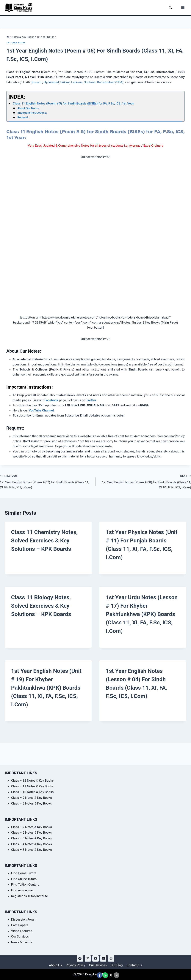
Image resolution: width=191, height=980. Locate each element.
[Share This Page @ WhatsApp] (105, 975)
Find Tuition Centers (25, 884)
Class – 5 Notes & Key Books (32, 838)
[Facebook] (80, 958)
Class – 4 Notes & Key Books (32, 844)
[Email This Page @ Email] (116, 975)
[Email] (103, 958)
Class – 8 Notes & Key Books (32, 803)
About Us (55, 965)
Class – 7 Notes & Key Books (32, 827)
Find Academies (22, 890)
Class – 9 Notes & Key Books (32, 798)
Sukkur (65, 82)
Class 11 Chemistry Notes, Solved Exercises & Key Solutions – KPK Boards (44, 540)
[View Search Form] (170, 7)
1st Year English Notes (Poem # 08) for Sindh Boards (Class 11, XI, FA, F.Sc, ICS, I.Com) (145, 481)
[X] (88, 958)
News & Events (22, 942)
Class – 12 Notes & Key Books (32, 780)
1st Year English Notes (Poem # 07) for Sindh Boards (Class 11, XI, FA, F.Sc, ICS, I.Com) (46, 481)
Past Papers (20, 925)
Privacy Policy (75, 965)
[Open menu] (183, 7)
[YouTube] (95, 958)
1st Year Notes (16, 43)
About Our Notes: (29, 108)
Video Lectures (22, 931)
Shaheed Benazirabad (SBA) (104, 82)
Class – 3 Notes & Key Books (32, 850)
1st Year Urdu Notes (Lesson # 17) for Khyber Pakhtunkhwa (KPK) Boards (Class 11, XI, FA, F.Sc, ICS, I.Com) (142, 614)
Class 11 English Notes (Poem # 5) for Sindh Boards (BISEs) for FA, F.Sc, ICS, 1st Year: (74, 103)
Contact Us (134, 965)
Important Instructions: (32, 113)
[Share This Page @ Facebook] (100, 975)
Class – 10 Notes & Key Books (32, 792)
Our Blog (117, 965)
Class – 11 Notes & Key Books (32, 786)
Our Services (20, 936)
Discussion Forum (24, 919)
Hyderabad (51, 82)
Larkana (77, 82)
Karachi (37, 82)
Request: (23, 117)
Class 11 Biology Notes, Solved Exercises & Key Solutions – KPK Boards (41, 606)
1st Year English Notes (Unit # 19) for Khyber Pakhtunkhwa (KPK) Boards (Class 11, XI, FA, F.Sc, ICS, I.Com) (46, 688)
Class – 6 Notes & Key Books (32, 832)
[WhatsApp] (111, 958)
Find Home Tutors (24, 873)
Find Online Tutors (24, 879)
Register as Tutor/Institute (30, 896)
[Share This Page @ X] (111, 975)
